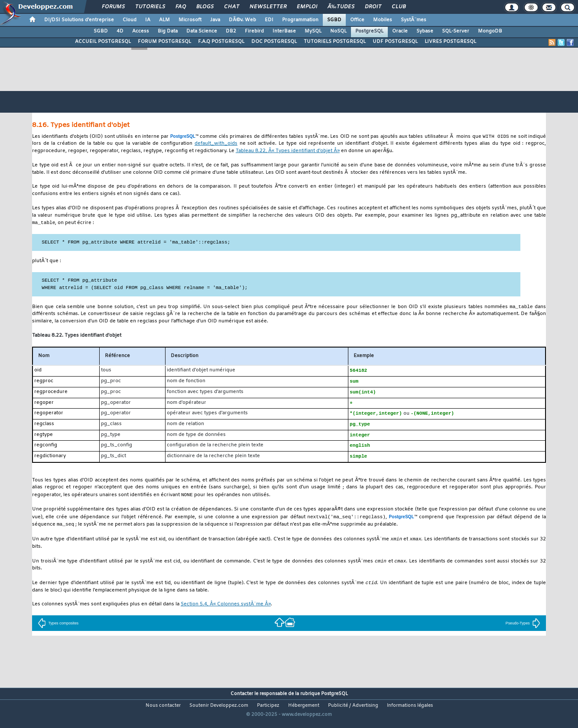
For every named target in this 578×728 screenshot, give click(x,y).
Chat (232, 7)
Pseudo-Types (523, 631)
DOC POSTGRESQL (274, 42)
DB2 (231, 31)
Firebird (254, 31)
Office (357, 20)
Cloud (130, 20)
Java (215, 20)
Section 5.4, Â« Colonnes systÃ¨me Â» (226, 612)
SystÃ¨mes (414, 20)
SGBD (334, 20)
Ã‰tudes (341, 7)
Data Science (202, 31)
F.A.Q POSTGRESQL (221, 42)
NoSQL (338, 31)
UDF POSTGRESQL (395, 42)
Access (141, 31)
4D (120, 31)
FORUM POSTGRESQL (164, 42)
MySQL (313, 31)
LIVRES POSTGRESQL (450, 42)
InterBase (284, 31)
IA (148, 20)
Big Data (168, 31)
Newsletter (268, 7)
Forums (113, 7)
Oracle (400, 31)
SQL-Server (456, 31)
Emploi (307, 7)
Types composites (58, 631)
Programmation (300, 20)
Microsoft (190, 20)
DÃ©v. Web (242, 20)
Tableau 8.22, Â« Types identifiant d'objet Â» (288, 151)
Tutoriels (150, 7)
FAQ (181, 7)
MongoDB (490, 31)
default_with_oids (216, 144)
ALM (164, 20)
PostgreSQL (369, 31)
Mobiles (383, 20)
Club (399, 7)
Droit (373, 7)
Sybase (425, 31)
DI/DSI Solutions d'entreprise (79, 20)
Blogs (205, 7)
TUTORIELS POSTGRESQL (335, 42)
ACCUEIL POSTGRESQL (103, 42)
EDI (269, 20)
